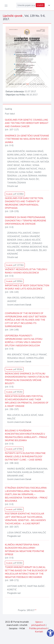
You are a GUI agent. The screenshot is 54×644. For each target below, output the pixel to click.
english (40, 5)
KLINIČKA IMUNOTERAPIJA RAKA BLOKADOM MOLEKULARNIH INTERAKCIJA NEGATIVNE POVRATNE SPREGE (24, 550)
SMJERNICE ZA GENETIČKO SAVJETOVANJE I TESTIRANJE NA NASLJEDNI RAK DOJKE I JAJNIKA (27, 139)
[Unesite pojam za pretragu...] (26, 5)
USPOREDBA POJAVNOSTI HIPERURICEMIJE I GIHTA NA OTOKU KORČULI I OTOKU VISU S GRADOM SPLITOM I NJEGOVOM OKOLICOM (24, 341)
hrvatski (15, 194)
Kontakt (39, 632)
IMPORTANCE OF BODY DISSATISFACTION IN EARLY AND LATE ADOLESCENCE (27, 287)
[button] (49, 5)
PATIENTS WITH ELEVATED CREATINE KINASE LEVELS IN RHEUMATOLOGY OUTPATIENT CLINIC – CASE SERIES (25, 456)
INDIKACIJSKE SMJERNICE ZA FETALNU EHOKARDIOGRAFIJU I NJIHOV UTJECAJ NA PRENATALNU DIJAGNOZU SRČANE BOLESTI (27, 379)
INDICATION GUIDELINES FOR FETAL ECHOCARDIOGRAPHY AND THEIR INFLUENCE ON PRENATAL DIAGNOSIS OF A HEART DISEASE (27, 401)
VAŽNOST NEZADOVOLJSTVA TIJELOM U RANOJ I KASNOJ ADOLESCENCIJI (26, 271)
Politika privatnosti (38, 628)
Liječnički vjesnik (13, 16)
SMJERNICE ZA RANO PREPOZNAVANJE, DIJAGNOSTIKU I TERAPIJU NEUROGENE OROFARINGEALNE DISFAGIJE (25, 221)
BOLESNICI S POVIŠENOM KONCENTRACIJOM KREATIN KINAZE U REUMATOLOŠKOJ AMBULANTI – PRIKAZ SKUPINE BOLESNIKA (26, 436)
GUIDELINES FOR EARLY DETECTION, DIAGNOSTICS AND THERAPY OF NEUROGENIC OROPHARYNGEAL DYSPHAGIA (24, 203)
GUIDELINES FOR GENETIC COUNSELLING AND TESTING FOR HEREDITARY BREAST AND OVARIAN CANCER (27, 123)
